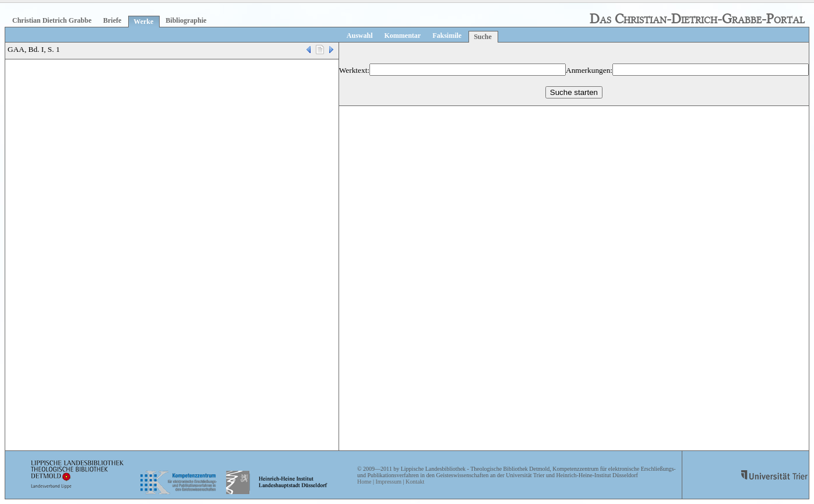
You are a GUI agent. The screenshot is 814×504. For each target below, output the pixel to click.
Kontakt (415, 482)
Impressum (388, 482)
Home (364, 482)
